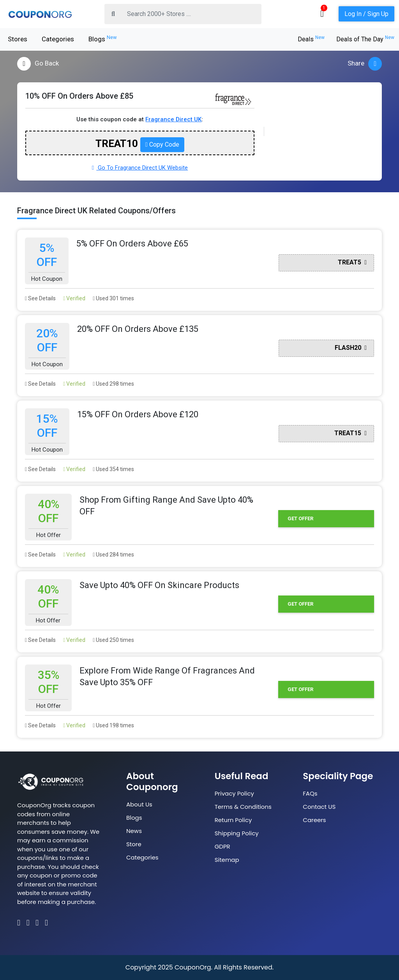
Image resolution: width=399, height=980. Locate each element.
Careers (314, 820)
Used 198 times (113, 725)
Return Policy (233, 820)
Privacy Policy (234, 793)
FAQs (310, 793)
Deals (311, 39)
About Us (139, 804)
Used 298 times (113, 384)
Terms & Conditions (243, 807)
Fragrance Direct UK (173, 119)
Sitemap (227, 860)
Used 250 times (113, 640)
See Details (40, 298)
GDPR (222, 846)
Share (365, 64)
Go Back (38, 64)
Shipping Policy (237, 833)
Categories (58, 39)
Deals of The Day (365, 39)
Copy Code (162, 144)
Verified (74, 298)
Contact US (319, 807)
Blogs (103, 39)
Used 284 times (113, 555)
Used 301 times (113, 298)
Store (134, 844)
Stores (18, 39)
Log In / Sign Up (366, 14)
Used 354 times (113, 469)
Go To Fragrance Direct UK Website (140, 168)
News (134, 831)
